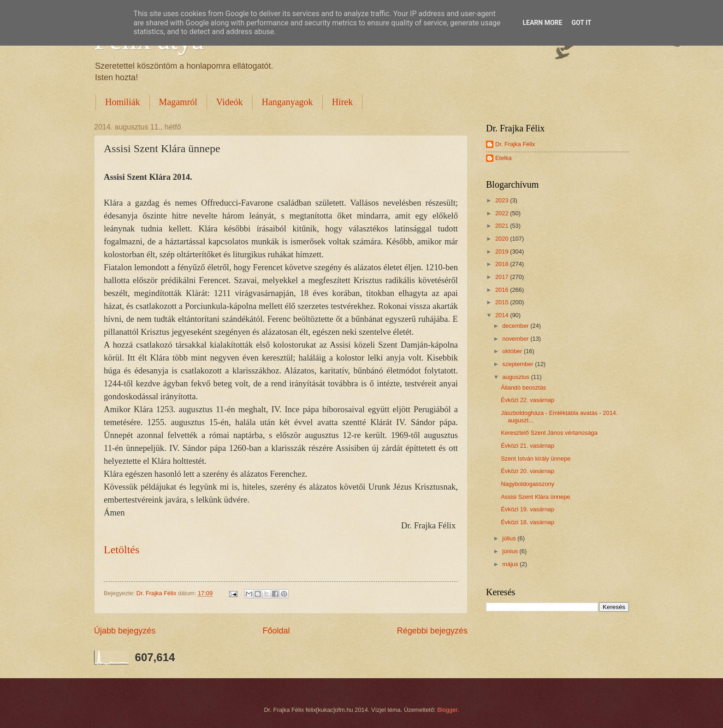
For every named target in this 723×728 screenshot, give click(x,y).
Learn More (542, 23)
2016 (503, 290)
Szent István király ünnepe (536, 459)
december (516, 326)
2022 (503, 213)
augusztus (516, 377)
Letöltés (121, 550)
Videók (230, 102)
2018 (503, 264)
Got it (581, 23)
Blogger (447, 710)
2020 (503, 239)
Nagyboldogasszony (527, 484)
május (511, 564)
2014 (503, 315)
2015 (503, 302)
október (513, 351)
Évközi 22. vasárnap (527, 400)
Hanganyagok (287, 102)
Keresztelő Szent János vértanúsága (549, 433)
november (516, 339)
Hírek (343, 102)
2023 (503, 200)
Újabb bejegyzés (125, 631)
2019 (503, 252)
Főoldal (276, 631)
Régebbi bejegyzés (432, 631)
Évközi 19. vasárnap (527, 509)
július (510, 538)
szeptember (519, 364)
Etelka (504, 158)
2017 (503, 277)
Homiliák (123, 102)
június (511, 551)
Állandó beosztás (523, 388)
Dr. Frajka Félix (515, 144)
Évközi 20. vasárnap (527, 471)
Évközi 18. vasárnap (527, 522)
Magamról (178, 102)
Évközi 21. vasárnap (527, 446)
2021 (503, 226)
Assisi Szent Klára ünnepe (535, 497)
